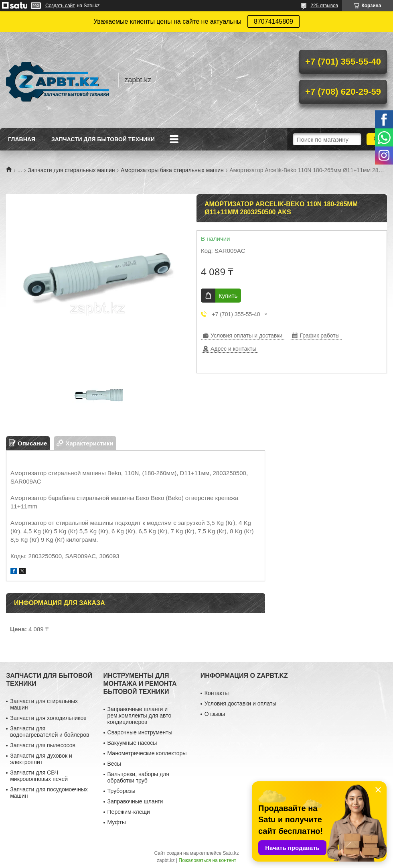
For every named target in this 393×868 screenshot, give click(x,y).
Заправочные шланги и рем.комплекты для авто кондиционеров (140, 716)
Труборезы (122, 791)
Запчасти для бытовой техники (103, 139)
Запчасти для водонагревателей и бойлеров (50, 732)
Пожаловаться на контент (208, 860)
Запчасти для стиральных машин (72, 170)
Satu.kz (231, 853)
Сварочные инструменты (140, 732)
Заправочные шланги (135, 801)
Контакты (217, 693)
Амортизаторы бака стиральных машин (172, 170)
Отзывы (215, 714)
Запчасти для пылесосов (43, 745)
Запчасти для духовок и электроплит (41, 759)
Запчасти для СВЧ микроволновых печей (39, 776)
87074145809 (273, 21)
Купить (228, 296)
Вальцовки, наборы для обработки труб (138, 777)
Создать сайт (60, 6)
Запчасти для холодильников (48, 718)
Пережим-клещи (129, 812)
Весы (114, 764)
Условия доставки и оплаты (240, 703)
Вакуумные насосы (132, 743)
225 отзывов (324, 6)
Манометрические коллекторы (147, 753)
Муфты (117, 822)
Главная (22, 139)
